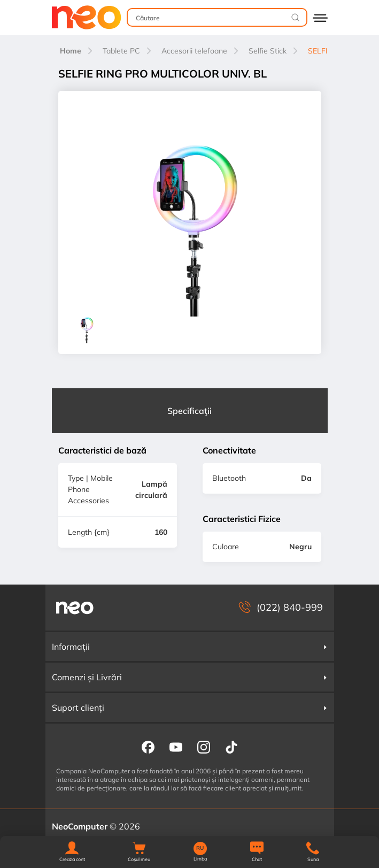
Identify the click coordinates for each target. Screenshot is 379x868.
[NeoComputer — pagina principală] (75, 608)
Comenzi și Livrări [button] (190, 677)
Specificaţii (189, 411)
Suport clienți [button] (190, 708)
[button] (72, 852)
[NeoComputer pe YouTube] (176, 747)
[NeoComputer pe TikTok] (231, 747)
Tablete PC (121, 51)
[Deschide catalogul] (320, 17)
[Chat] (257, 852)
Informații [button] (190, 647)
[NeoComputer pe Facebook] (148, 747)
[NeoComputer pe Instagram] (204, 747)
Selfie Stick (268, 51)
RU (200, 848)
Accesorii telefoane (194, 51)
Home (71, 51)
